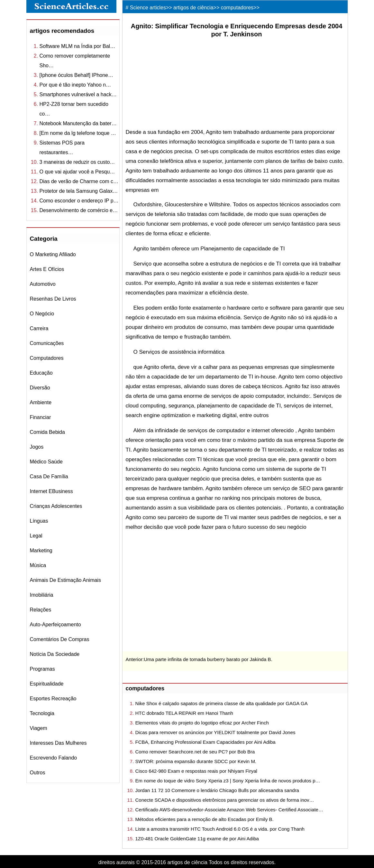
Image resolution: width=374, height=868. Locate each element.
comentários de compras (60, 639)
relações (41, 610)
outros (38, 773)
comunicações (47, 343)
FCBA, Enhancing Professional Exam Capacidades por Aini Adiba (205, 742)
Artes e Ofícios (47, 269)
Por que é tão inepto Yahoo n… (75, 85)
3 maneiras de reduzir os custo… (77, 162)
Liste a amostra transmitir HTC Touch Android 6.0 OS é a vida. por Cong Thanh (220, 829)
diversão (40, 388)
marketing (41, 551)
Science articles (148, 8)
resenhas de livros (53, 299)
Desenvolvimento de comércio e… (79, 210)
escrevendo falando (54, 758)
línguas (39, 521)
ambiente (41, 402)
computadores (47, 358)
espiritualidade (47, 684)
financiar (41, 417)
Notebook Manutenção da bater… (78, 123)
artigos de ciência (193, 8)
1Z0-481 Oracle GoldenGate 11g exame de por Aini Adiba (197, 839)
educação (41, 373)
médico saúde (46, 462)
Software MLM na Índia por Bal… (78, 46)
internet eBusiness (51, 491)
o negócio (42, 314)
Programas (42, 669)
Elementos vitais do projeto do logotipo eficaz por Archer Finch (202, 723)
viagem (39, 728)
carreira (39, 328)
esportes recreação (53, 699)
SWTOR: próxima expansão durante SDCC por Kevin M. (196, 761)
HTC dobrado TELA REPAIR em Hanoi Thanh (184, 713)
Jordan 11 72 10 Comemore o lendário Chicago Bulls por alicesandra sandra (217, 790)
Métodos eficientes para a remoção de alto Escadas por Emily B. (205, 819)
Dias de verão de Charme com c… (79, 181)
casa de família (49, 476)
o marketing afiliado (53, 254)
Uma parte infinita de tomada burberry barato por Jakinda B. (208, 659)
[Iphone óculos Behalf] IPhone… (77, 75)
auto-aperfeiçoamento (55, 625)
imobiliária (42, 595)
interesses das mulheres (58, 743)
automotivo (43, 284)
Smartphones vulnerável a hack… (78, 94)
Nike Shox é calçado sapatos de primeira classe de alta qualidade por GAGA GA (222, 703)
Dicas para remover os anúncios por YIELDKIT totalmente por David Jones (215, 732)
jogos (37, 447)
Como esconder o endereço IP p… (79, 201)
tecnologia (42, 713)
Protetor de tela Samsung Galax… (79, 191)
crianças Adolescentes (56, 506)
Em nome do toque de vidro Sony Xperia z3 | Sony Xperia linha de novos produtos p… (228, 781)
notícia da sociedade (55, 654)
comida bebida (47, 432)
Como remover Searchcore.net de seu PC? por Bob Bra (195, 752)
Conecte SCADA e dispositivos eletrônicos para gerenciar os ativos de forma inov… (225, 800)
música (38, 565)
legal (36, 536)
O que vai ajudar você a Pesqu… (77, 172)
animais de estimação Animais (65, 580)
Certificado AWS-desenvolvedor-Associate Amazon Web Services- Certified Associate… (229, 810)
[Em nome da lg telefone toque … (78, 133)
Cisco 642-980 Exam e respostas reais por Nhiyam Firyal (196, 771)
